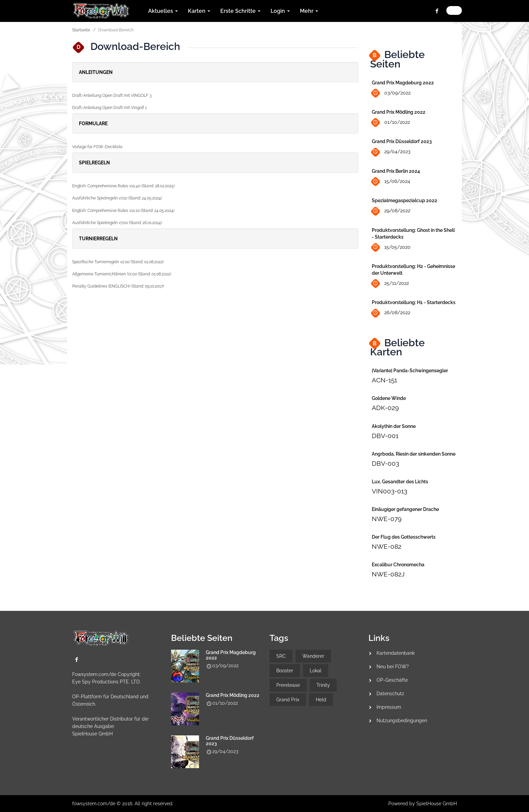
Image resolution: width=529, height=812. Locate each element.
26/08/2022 (391, 313)
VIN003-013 (389, 491)
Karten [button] (199, 11)
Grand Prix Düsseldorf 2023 (402, 141)
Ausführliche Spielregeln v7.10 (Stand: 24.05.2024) (117, 198)
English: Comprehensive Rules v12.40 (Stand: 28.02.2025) (123, 186)
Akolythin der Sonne (394, 426)
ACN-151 (384, 380)
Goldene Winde (389, 398)
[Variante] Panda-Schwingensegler (410, 371)
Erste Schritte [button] (240, 11)
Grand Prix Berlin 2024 (396, 171)
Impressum (389, 707)
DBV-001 (385, 436)
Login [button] (280, 11)
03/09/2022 (391, 93)
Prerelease (288, 685)
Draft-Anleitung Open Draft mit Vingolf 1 (109, 108)
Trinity (323, 685)
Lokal (316, 671)
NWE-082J (388, 574)
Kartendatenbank (396, 653)
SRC (281, 656)
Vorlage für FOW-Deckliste (97, 147)
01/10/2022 (391, 123)
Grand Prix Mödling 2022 (399, 112)
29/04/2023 (391, 152)
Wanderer (313, 656)
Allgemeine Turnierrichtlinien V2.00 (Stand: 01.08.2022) (122, 274)
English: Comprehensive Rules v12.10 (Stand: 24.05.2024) (123, 211)
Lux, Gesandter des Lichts (400, 482)
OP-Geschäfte (392, 680)
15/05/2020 (391, 247)
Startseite (81, 30)
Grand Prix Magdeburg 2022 (403, 83)
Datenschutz (390, 694)
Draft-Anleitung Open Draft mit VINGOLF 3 (112, 96)
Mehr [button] (309, 11)
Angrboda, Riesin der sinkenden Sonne (414, 454)
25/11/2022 (390, 284)
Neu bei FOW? (393, 667)
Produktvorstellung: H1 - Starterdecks (414, 302)
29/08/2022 (391, 211)
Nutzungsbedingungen (402, 721)
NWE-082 (387, 546)
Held (321, 700)
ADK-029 (385, 408)
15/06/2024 (391, 182)
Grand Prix (288, 700)
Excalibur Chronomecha (398, 565)
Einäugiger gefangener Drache (405, 509)
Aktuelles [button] (163, 11)
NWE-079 (387, 519)
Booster (285, 671)
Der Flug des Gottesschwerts (404, 537)
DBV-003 (385, 463)
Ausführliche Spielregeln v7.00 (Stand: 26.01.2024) (117, 223)
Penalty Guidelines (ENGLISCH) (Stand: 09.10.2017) (118, 286)
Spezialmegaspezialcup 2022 (405, 200)
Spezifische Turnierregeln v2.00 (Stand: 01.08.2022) (118, 262)
